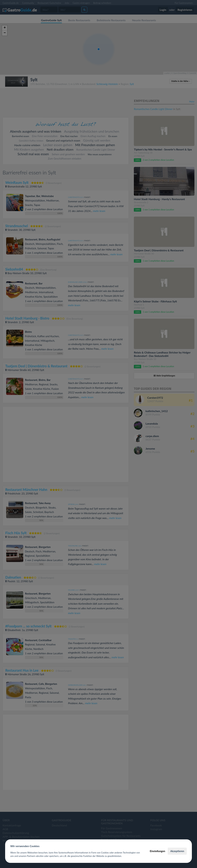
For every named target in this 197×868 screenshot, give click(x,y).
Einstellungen (157, 851)
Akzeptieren (177, 851)
